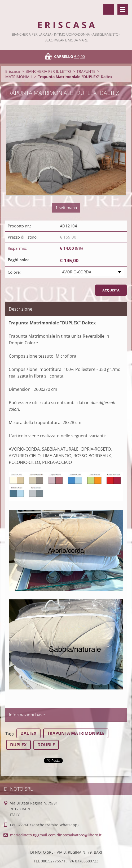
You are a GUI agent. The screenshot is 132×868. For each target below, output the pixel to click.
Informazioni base (27, 715)
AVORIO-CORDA (77, 272)
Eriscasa (13, 71)
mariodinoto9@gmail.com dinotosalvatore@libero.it (56, 835)
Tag (9, 734)
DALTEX (28, 733)
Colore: (14, 272)
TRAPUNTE (86, 71)
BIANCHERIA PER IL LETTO (48, 71)
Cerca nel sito (109, 9)
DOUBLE (46, 745)
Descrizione (21, 309)
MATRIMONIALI (19, 77)
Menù (123, 9)
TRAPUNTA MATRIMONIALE (76, 733)
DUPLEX (18, 745)
